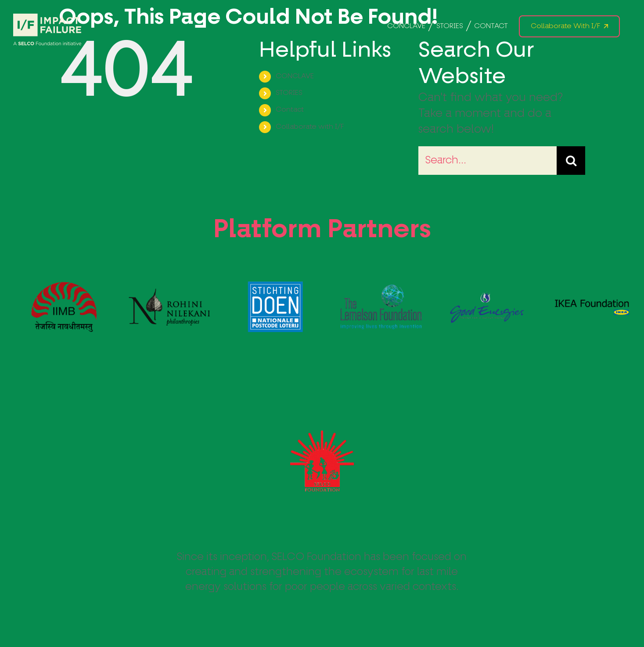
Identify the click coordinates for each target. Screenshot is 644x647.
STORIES (289, 93)
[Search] (571, 161)
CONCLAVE (295, 76)
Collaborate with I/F (310, 127)
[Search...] (487, 161)
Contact (290, 110)
